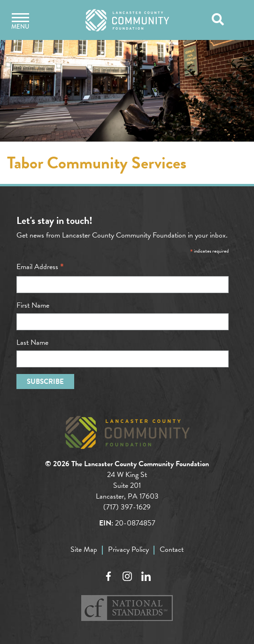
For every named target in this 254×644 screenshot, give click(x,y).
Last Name (32, 342)
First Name (33, 305)
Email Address (40, 267)
